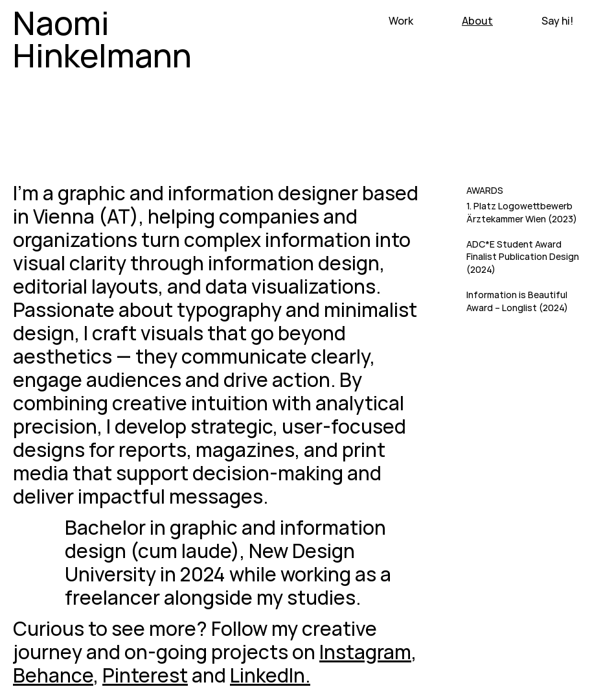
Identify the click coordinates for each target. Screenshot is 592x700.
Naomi (61, 23)
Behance (53, 675)
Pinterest (145, 675)
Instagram (365, 652)
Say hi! (557, 21)
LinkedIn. (270, 675)
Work (401, 21)
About (477, 21)
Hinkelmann (102, 55)
